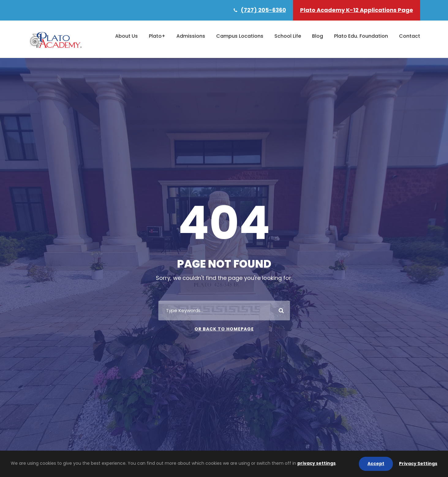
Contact (410, 36)
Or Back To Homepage (224, 329)
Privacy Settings (418, 464)
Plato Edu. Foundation (361, 36)
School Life (288, 36)
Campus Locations (240, 36)
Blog (318, 36)
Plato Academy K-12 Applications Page (357, 10)
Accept (376, 464)
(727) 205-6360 (263, 10)
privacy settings (316, 463)
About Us (126, 36)
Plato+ (157, 36)
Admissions (191, 36)
